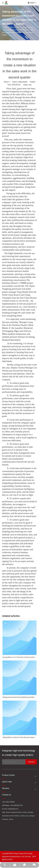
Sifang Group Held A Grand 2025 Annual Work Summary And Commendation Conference (19, 697)
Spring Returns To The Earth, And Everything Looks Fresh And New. (19, 657)
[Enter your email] (13, 762)
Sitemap (28, 856)
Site (30, 85)
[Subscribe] (31, 762)
